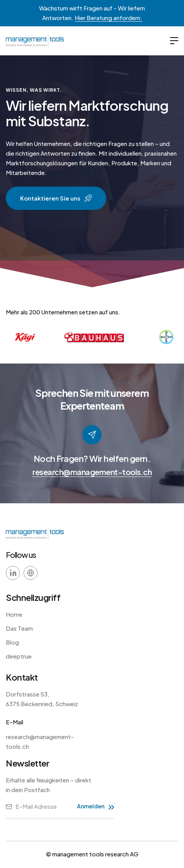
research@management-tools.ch (92, 472)
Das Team (19, 628)
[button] (174, 41)
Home (14, 614)
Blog (12, 642)
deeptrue (19, 656)
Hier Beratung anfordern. (108, 18)
